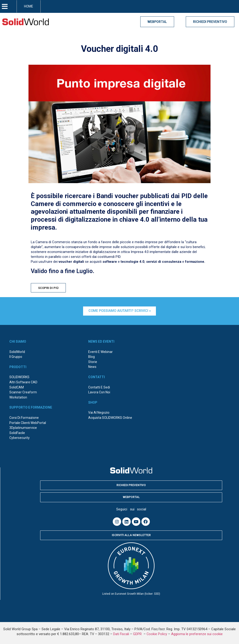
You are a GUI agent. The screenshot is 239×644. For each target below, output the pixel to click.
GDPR (138, 633)
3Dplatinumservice (23, 427)
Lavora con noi (99, 392)
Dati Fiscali (121, 633)
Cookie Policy (157, 633)
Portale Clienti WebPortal (28, 422)
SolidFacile (17, 432)
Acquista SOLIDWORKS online (110, 417)
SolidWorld (17, 351)
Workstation (18, 397)
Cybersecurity (19, 437)
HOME (29, 6)
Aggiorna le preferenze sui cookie (197, 633)
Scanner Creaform (23, 392)
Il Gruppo (16, 356)
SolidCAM (17, 387)
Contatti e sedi (99, 387)
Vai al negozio (99, 412)
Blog (91, 356)
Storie (93, 361)
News (92, 366)
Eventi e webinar (100, 351)
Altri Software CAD (23, 381)
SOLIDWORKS (19, 377)
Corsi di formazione (24, 417)
